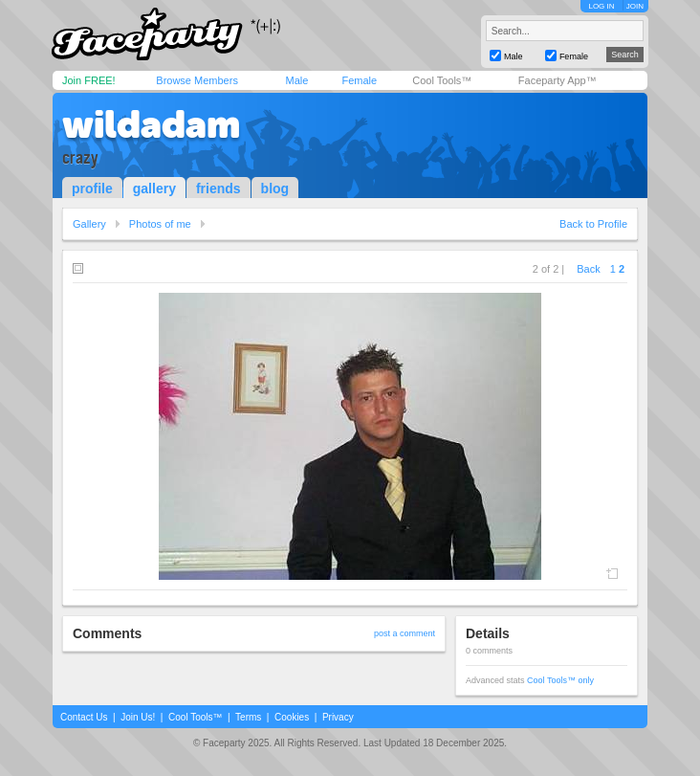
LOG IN (601, 6)
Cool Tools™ (442, 80)
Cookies (292, 717)
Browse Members (197, 80)
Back (588, 269)
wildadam (151, 124)
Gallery (89, 224)
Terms (248, 717)
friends (219, 188)
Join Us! (138, 717)
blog (275, 188)
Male (296, 80)
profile (92, 188)
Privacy (338, 717)
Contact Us (84, 717)
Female (359, 80)
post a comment (405, 633)
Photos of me (160, 224)
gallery (154, 188)
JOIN (635, 6)
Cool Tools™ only (560, 680)
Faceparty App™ (558, 80)
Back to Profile (593, 224)
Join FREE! (89, 80)
